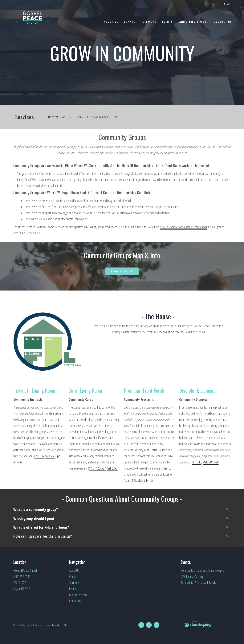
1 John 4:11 (55, 186)
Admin (67, 625)
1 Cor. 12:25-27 (97, 468)
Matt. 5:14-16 (145, 480)
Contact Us (75, 601)
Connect (74, 576)
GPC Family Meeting (192, 576)
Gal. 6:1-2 (112, 468)
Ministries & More (79, 595)
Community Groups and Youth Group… (202, 570)
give (227, 4)
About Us (74, 570)
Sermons (74, 583)
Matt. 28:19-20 (211, 462)
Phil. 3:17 (196, 462)
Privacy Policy (57, 625)
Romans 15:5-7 (177, 153)
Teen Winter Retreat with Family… (199, 583)
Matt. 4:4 (50, 456)
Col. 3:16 (39, 456)
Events (73, 589)
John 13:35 (130, 480)
